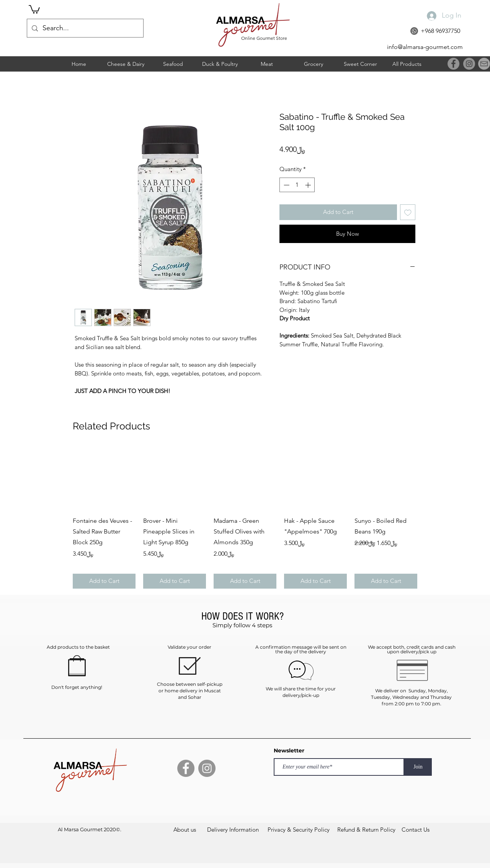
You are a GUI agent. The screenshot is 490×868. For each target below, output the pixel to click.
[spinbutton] (297, 185)
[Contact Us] (416, 830)
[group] (245, 518)
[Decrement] (286, 185)
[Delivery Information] (233, 830)
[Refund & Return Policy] (366, 830)
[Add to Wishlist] (408, 212)
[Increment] (309, 185)
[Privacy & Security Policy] (299, 830)
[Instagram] (469, 64)
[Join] (418, 767)
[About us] (185, 830)
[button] (34, 9)
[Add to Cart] (104, 581)
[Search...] (85, 28)
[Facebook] (453, 64)
